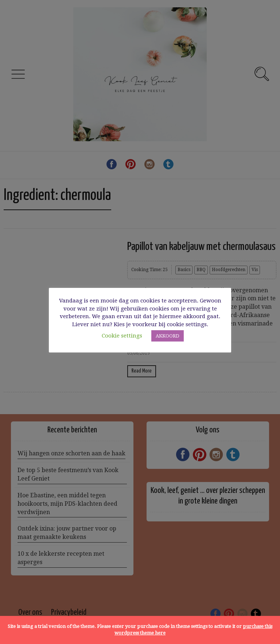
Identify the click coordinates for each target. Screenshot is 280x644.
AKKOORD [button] (168, 336)
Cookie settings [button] (122, 336)
